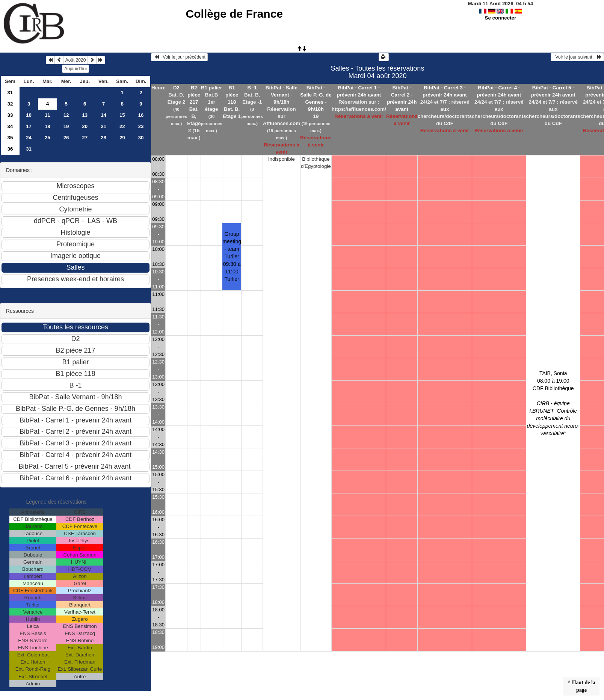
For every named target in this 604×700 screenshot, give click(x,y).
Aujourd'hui (75, 69)
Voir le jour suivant (577, 57)
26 (66, 138)
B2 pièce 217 (194, 95)
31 (10, 93)
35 (10, 138)
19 (66, 126)
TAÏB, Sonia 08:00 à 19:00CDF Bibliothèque (553, 403)
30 (141, 138)
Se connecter (501, 18)
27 (85, 138)
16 (141, 115)
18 (48, 126)
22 (122, 126)
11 (48, 115)
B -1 (252, 88)
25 (48, 138)
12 (66, 115)
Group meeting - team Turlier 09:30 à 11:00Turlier (232, 256)
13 (85, 115)
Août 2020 (76, 60)
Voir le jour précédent (179, 57)
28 (103, 138)
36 (10, 149)
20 (85, 126)
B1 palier (211, 88)
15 (122, 115)
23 (141, 126)
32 (10, 104)
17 (29, 126)
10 (29, 115)
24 (29, 138)
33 (10, 115)
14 (103, 115)
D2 (176, 88)
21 (103, 126)
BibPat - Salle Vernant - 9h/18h (282, 95)
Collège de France (234, 14)
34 (10, 126)
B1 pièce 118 (232, 95)
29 (122, 138)
